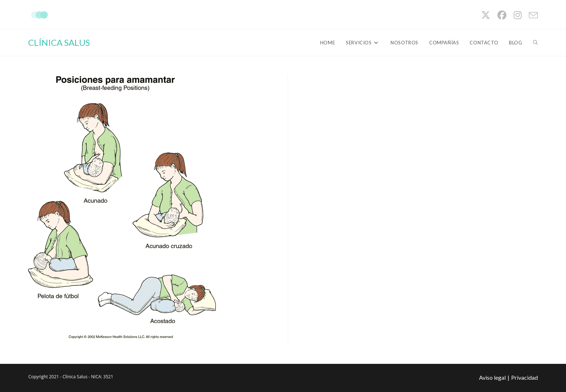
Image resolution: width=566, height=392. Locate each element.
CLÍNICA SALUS (59, 42)
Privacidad (524, 377)
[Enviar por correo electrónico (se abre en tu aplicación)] (532, 15)
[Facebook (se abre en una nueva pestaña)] (502, 15)
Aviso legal (492, 377)
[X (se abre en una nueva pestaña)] (486, 15)
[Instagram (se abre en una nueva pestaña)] (518, 15)
